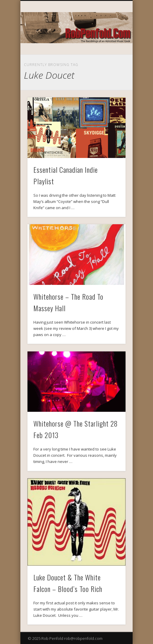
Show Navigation (111, 53)
